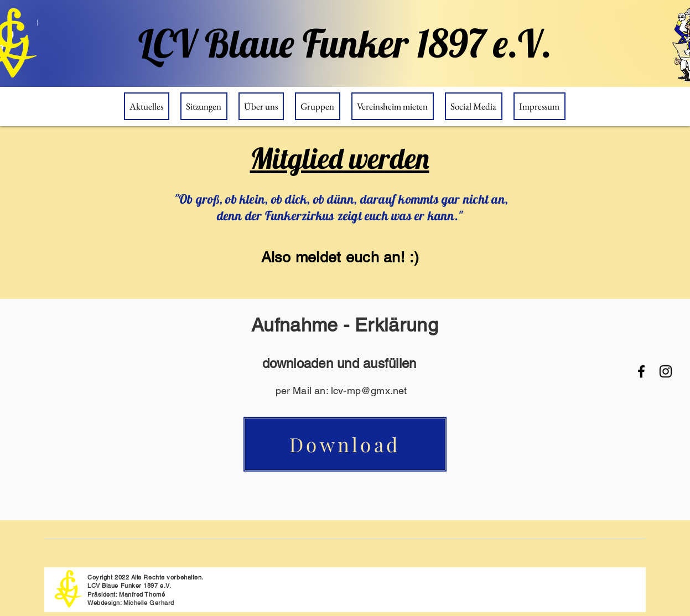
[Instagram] (666, 371)
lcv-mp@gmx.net (369, 390)
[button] (261, 106)
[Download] (345, 444)
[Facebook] (641, 371)
